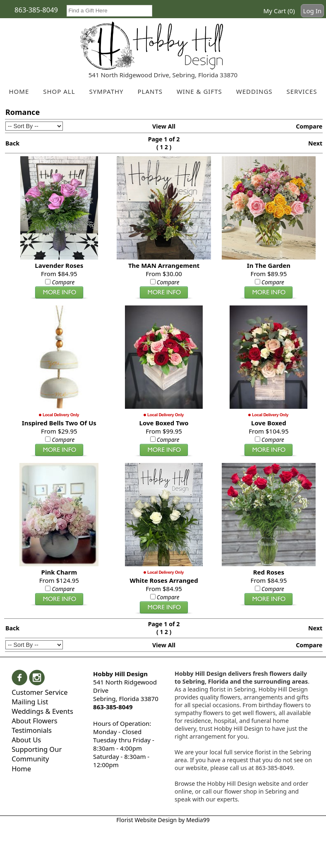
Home (21, 769)
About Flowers (35, 721)
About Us (26, 740)
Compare (309, 126)
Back (12, 143)
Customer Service (40, 692)
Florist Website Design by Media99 (163, 820)
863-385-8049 (36, 10)
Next (315, 143)
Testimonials (32, 730)
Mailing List (30, 702)
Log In (312, 11)
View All (164, 126)
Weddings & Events (42, 711)
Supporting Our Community (37, 754)
